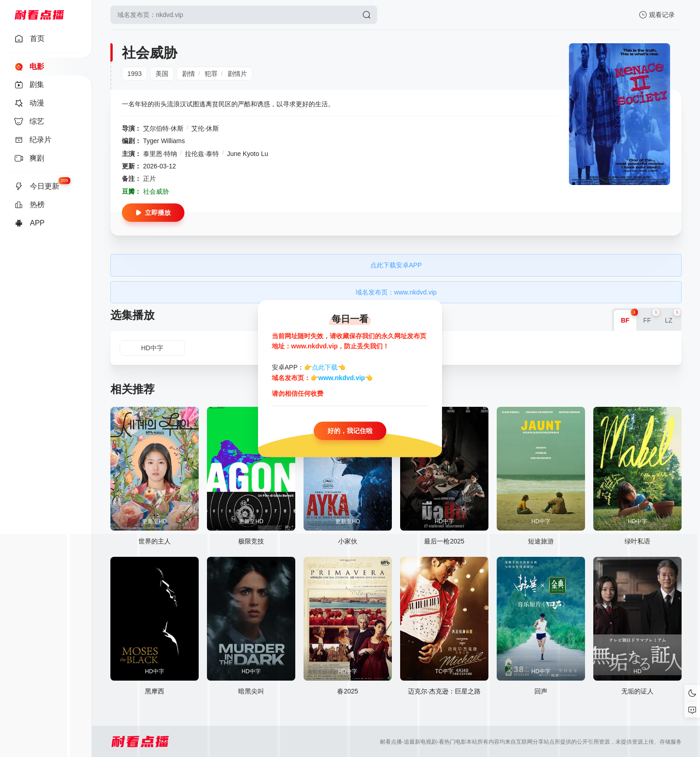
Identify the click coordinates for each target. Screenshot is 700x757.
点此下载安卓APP (396, 265)
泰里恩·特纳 (160, 154)
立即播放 (153, 213)
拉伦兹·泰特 (202, 154)
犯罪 (211, 74)
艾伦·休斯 (205, 128)
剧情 (189, 74)
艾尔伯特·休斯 (163, 128)
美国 (162, 74)
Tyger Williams (164, 141)
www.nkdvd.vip (341, 378)
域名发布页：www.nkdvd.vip (396, 292)
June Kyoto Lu (247, 154)
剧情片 (237, 74)
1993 (135, 74)
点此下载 (325, 368)
